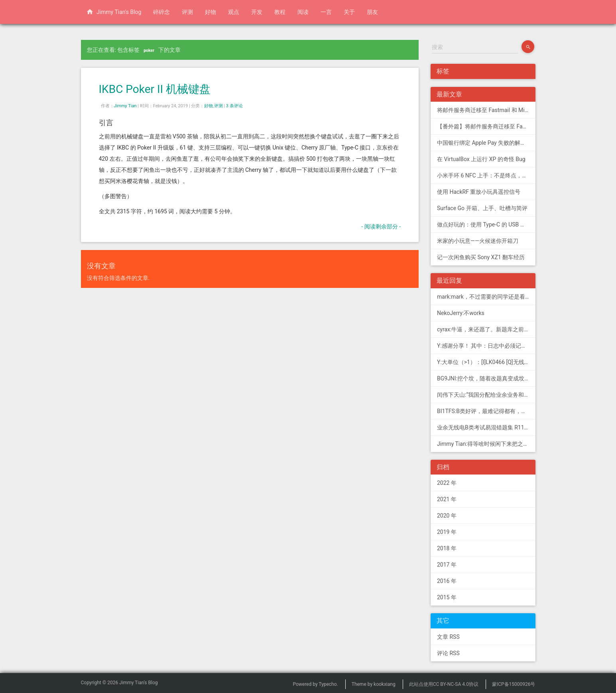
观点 (234, 12)
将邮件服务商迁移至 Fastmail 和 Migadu (486, 110)
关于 (349, 12)
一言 (326, 12)
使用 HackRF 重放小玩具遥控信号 (479, 192)
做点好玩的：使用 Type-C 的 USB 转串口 (486, 224)
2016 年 (447, 581)
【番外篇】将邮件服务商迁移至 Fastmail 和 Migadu (486, 126)
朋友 (372, 12)
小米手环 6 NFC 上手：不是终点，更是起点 (486, 175)
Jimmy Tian (125, 106)
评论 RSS (448, 653)
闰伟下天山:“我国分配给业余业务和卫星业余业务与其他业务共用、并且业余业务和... (486, 395)
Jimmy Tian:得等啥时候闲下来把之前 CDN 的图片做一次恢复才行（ (486, 444)
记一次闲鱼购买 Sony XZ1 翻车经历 (481, 257)
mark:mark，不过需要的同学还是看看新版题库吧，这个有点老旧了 (486, 297)
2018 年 (447, 548)
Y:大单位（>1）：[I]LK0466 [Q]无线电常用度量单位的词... (486, 362)
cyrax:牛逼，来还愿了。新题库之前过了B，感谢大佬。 (486, 329)
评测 (187, 12)
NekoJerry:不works (461, 313)
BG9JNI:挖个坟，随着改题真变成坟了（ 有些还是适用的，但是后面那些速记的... (486, 378)
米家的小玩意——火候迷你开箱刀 (478, 241)
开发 (257, 12)
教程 (280, 12)
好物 (211, 12)
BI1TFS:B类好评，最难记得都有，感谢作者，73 (486, 411)
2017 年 (447, 565)
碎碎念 (161, 12)
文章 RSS (448, 637)
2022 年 (447, 483)
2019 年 (447, 532)
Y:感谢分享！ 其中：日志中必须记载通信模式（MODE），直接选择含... (486, 346)
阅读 (303, 12)
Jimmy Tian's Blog (114, 12)
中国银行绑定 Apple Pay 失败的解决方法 (486, 143)
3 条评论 (234, 106)
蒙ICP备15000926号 (514, 684)
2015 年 (447, 597)
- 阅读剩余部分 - (381, 226)
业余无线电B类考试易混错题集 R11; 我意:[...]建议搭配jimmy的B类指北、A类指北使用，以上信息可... (486, 427)
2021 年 (447, 499)
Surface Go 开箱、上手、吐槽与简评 (482, 208)
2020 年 (447, 516)
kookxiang (385, 684)
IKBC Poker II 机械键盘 (155, 89)
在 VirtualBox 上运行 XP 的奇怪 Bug (481, 159)
